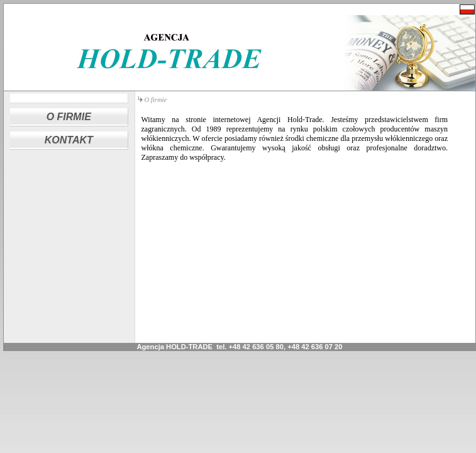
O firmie (156, 100)
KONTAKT (69, 140)
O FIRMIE (69, 117)
